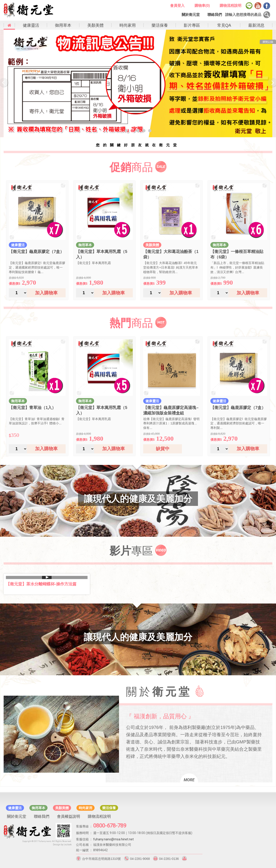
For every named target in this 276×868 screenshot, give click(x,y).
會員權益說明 (69, 816)
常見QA (224, 25)
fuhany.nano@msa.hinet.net (113, 839)
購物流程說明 (231, 6)
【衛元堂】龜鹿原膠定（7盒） (36, 252)
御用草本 (63, 25)
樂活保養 (160, 25)
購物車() (202, 6)
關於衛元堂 (191, 15)
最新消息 (256, 25)
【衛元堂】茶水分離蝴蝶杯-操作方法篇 (41, 584)
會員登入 (177, 6)
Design (57, 845)
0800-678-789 (110, 826)
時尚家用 (128, 25)
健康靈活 (31, 25)
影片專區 (192, 25)
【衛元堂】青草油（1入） (32, 408)
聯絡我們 (215, 15)
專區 (131, 551)
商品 (131, 167)
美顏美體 (95, 25)
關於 (159, 692)
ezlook (68, 845)
